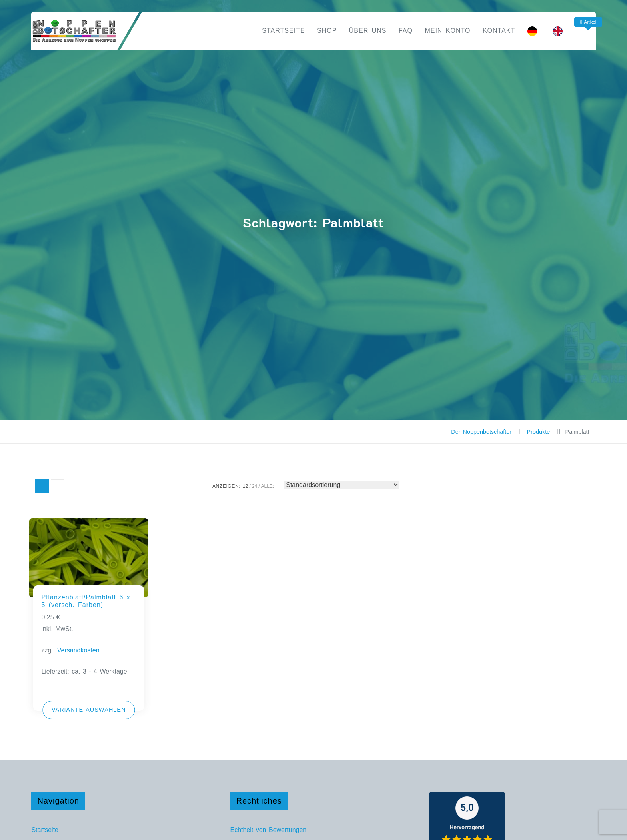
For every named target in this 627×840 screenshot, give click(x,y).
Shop (327, 31)
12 (245, 486)
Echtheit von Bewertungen (268, 830)
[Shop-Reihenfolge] (342, 485)
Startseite (283, 31)
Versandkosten (78, 650)
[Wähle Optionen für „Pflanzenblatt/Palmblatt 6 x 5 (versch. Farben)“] (89, 710)
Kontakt (499, 31)
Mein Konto (447, 31)
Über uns (368, 31)
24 (255, 486)
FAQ (406, 31)
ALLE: (268, 486)
